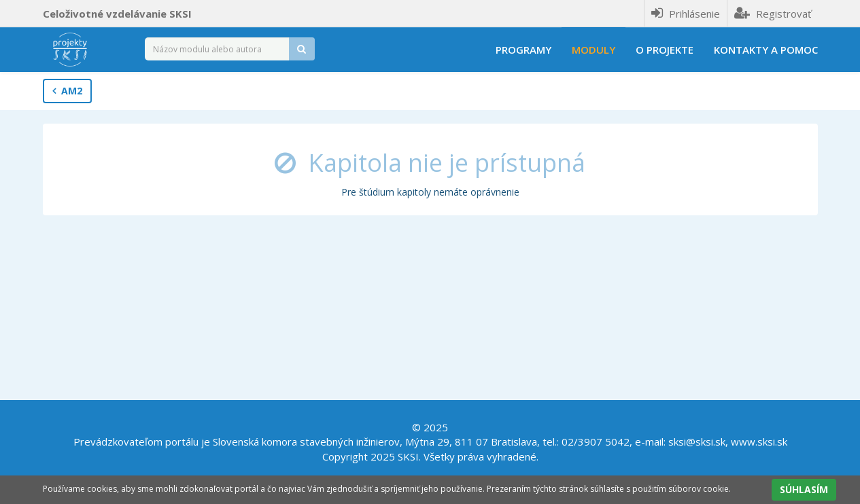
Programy (523, 50)
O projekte (665, 50)
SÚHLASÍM (804, 489)
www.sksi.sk (759, 442)
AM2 (67, 91)
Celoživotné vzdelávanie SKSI (117, 14)
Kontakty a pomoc (766, 50)
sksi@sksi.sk (697, 442)
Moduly (594, 50)
